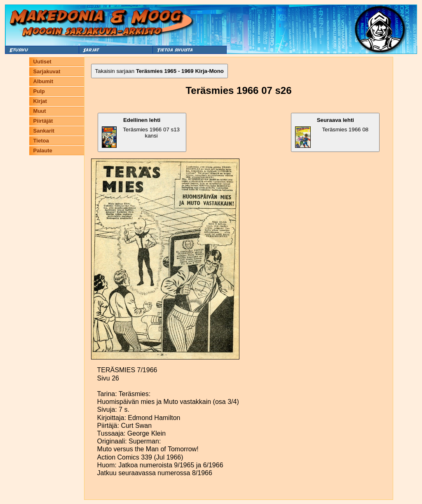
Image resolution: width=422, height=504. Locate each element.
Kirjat (40, 101)
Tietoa (41, 141)
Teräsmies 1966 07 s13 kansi (141, 132)
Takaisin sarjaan (159, 71)
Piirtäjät (43, 121)
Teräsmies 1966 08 (332, 132)
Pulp (39, 91)
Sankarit (44, 131)
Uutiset (42, 62)
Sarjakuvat (47, 71)
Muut (40, 111)
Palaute (43, 150)
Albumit (43, 81)
